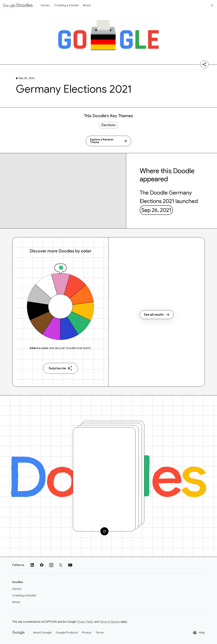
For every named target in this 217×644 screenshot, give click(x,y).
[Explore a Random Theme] (108, 141)
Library (45, 5)
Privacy (87, 633)
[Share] (204, 64)
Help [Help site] (199, 633)
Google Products (67, 633)
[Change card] (104, 531)
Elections (108, 125)
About (87, 5)
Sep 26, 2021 (156, 210)
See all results (157, 315)
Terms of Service (110, 622)
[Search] (212, 5)
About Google (42, 633)
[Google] (19, 633)
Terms (100, 633)
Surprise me (60, 368)
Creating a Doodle (66, 5)
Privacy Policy (85, 622)
